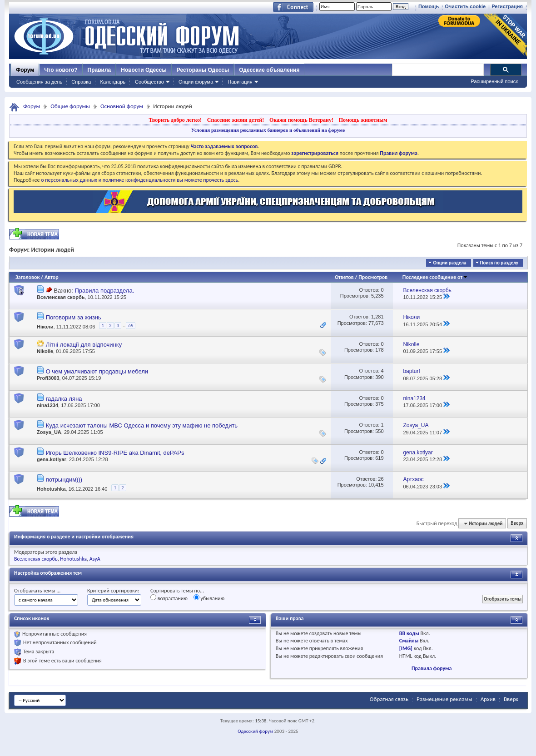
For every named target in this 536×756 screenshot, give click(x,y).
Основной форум (122, 106)
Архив (488, 699)
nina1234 (47, 405)
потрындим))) (64, 480)
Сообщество (149, 82)
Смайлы (409, 641)
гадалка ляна (64, 399)
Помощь (429, 6)
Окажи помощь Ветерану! (301, 120)
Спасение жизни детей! (236, 120)
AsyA (95, 559)
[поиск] (437, 70)
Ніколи (45, 327)
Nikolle (45, 351)
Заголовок (27, 277)
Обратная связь (389, 699)
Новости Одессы (144, 70)
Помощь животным (363, 120)
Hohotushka (51, 489)
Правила (99, 70)
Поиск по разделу (499, 263)
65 (131, 326)
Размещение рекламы (444, 699)
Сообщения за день (39, 82)
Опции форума (196, 82)
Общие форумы (70, 106)
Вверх (517, 524)
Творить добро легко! (175, 120)
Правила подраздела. (104, 291)
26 (381, 479)
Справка (81, 82)
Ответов (344, 277)
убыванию (209, 598)
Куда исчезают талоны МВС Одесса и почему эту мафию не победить (142, 425)
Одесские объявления (269, 70)
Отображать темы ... (37, 591)
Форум (25, 70)
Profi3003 (48, 378)
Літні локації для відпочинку (84, 345)
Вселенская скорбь (61, 297)
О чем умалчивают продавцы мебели (97, 371)
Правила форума (432, 668)
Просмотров (373, 277)
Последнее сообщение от (435, 277)
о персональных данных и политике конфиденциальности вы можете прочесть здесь (139, 180)
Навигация (240, 82)
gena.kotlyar (52, 459)
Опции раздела (449, 263)
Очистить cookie (465, 6)
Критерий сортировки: (113, 591)
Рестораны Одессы (203, 70)
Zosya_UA (49, 432)
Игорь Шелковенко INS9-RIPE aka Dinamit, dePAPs (115, 453)
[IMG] (406, 648)
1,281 (377, 317)
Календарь (113, 82)
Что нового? (61, 70)
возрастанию (169, 598)
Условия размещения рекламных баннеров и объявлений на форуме (268, 130)
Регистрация (507, 6)
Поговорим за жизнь (74, 317)
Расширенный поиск (494, 81)
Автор (52, 277)
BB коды (409, 633)
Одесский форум (255, 731)
